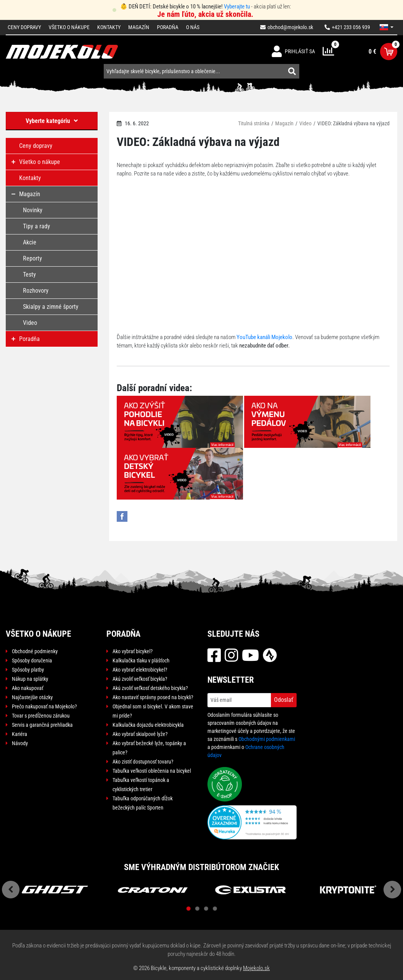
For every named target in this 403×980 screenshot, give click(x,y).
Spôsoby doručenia (32, 660)
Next (392, 890)
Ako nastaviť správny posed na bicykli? (153, 697)
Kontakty (109, 27)
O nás (193, 27)
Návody (20, 743)
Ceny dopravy (24, 27)
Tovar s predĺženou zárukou (41, 716)
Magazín (139, 27)
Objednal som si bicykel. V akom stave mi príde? (153, 711)
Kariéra (20, 734)
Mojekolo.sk (256, 968)
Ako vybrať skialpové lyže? (140, 734)
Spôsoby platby (28, 670)
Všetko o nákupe (69, 27)
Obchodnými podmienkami (267, 739)
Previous (11, 890)
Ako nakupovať (28, 688)
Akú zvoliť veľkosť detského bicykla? (150, 688)
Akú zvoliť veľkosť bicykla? (140, 679)
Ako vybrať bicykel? (133, 651)
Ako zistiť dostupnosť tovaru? (143, 762)
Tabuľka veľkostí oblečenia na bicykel (152, 771)
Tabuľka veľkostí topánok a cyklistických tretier (141, 785)
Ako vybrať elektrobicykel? (140, 670)
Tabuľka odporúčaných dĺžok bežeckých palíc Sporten (143, 803)
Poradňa (168, 27)
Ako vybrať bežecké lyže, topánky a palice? (149, 748)
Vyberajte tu (237, 7)
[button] (387, 27)
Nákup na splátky (30, 679)
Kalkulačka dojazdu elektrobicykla (148, 725)
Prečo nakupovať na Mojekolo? (44, 706)
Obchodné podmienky (35, 651)
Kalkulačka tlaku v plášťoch (141, 660)
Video (305, 123)
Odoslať (284, 700)
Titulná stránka (254, 123)
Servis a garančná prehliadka (42, 725)
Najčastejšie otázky (32, 697)
